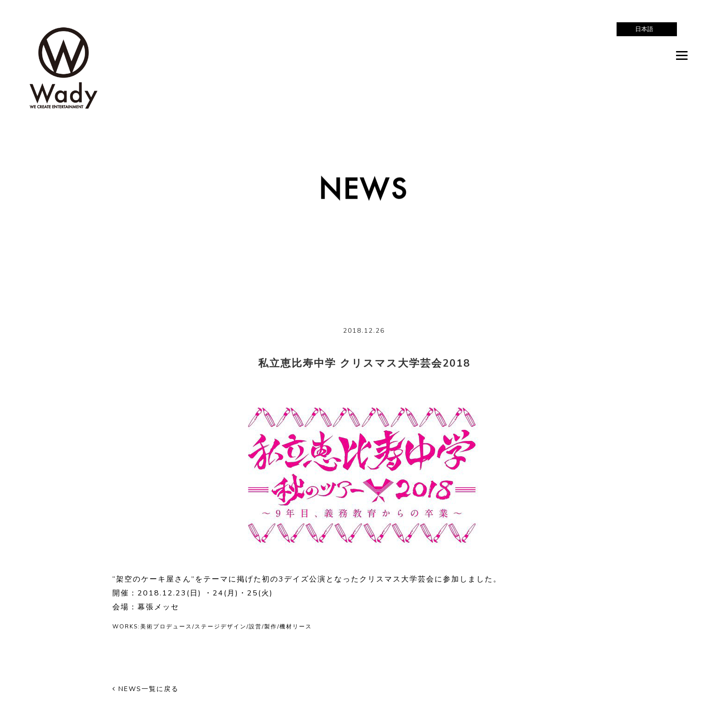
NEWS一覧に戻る (146, 689)
